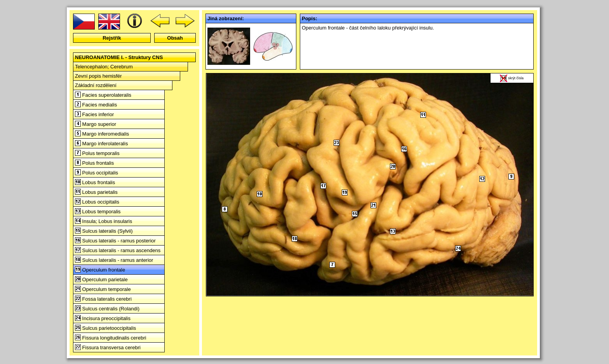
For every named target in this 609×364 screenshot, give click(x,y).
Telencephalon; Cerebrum (104, 67)
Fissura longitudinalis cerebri (110, 338)
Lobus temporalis (98, 212)
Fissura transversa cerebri (108, 347)
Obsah (175, 38)
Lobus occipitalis (97, 202)
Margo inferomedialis (102, 134)
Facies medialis (96, 105)
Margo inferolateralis (101, 144)
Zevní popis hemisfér (98, 76)
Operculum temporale (103, 289)
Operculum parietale (101, 280)
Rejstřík (112, 38)
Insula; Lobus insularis (104, 221)
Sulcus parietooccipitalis (105, 328)
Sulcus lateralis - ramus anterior (114, 260)
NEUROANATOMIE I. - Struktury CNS (119, 57)
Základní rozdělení (96, 85)
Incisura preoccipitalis (103, 318)
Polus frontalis (94, 163)
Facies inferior (94, 114)
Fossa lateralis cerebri (103, 299)
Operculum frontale (100, 270)
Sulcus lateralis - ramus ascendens (118, 250)
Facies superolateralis (103, 95)
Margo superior (96, 124)
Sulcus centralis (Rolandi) (107, 309)
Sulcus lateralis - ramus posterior (115, 241)
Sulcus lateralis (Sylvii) (104, 231)
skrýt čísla (516, 78)
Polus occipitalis (97, 173)
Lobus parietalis (96, 192)
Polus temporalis (97, 153)
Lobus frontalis (95, 182)
